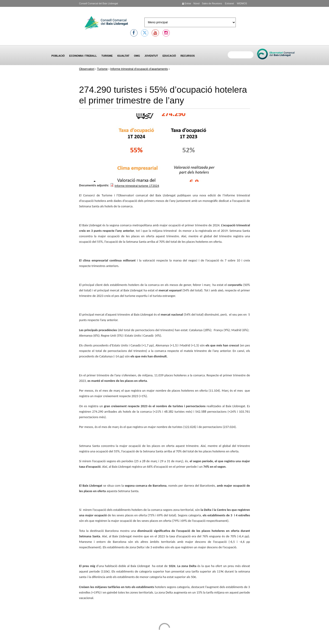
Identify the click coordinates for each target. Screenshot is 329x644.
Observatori (87, 69)
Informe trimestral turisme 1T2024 (137, 186)
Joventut (151, 56)
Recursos (188, 56)
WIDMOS (242, 3)
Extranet (229, 3)
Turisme (107, 56)
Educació (169, 56)
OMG (137, 56)
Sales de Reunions (212, 3)
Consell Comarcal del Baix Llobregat (98, 3)
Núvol (196, 3)
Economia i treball (83, 56)
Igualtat (123, 56)
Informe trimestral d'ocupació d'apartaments (139, 69)
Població (58, 56)
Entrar (187, 3)
